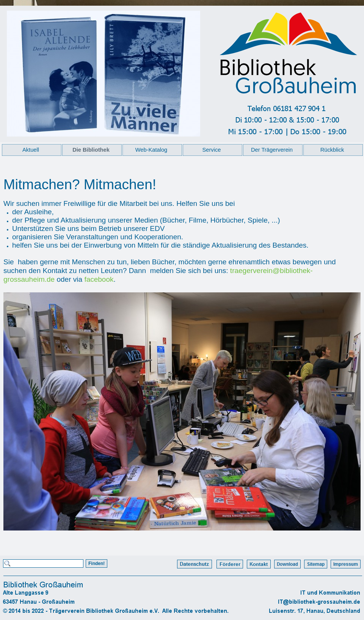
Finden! (96, 563)
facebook (99, 279)
